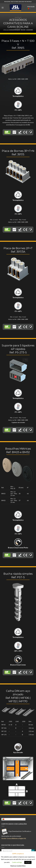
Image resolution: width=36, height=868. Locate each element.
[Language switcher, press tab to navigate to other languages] (13, 819)
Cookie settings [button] (17, 862)
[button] (3, 8)
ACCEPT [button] (28, 862)
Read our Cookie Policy (18, 866)
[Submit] (33, 851)
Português (31, 8)
